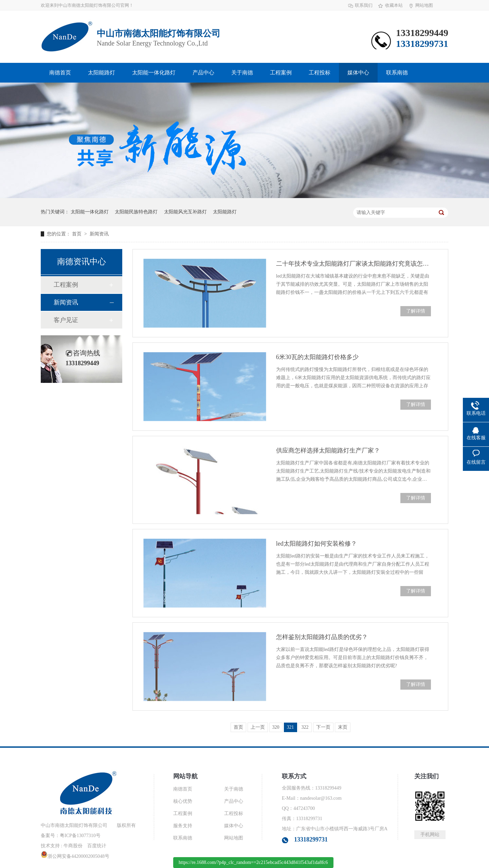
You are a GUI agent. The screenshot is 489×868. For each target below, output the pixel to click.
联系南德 (397, 73)
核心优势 (183, 801)
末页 (343, 727)
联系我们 (364, 5)
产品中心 (203, 73)
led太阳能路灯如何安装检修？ (316, 544)
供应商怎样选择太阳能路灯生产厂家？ (328, 450)
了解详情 (416, 311)
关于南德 (242, 73)
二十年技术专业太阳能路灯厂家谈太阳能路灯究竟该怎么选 (354, 264)
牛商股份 (73, 846)
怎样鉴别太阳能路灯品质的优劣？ (322, 637)
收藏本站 (394, 5)
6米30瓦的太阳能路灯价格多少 (317, 357)
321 (291, 727)
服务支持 (183, 826)
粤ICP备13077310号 (80, 836)
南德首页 (60, 73)
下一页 (323, 727)
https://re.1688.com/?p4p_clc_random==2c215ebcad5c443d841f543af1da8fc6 (253, 862)
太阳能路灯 (102, 73)
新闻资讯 (99, 234)
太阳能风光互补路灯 (185, 212)
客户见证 (66, 320)
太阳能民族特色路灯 (136, 212)
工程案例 (281, 73)
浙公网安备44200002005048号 (75, 856)
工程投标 (320, 73)
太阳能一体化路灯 (154, 73)
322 (305, 727)
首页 (77, 234)
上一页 (258, 727)
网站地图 (424, 5)
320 (276, 727)
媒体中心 (358, 73)
